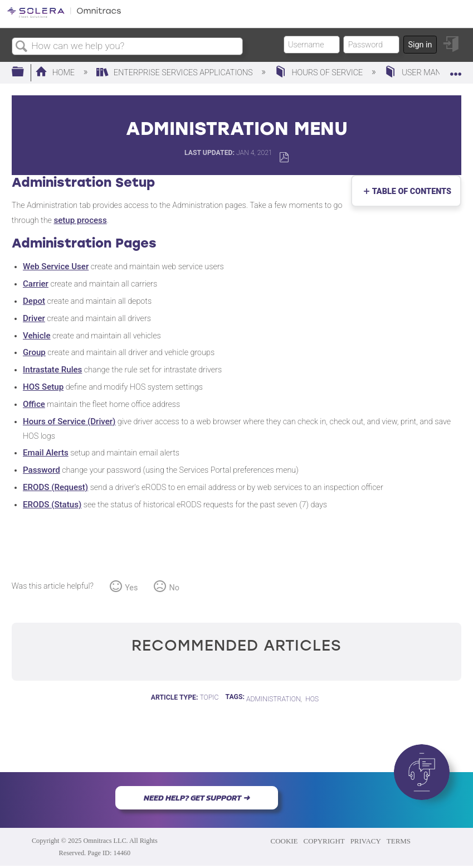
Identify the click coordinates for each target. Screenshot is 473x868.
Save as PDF (284, 157)
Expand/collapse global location (456, 69)
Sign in (420, 45)
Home (56, 73)
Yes (131, 588)
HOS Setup (43, 387)
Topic (209, 697)
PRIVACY (366, 841)
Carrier (36, 284)
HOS (312, 699)
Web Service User (56, 266)
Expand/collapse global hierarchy (25, 72)
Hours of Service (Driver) (69, 421)
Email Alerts (46, 453)
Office (34, 404)
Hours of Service (320, 73)
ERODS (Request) (55, 487)
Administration (274, 699)
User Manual (421, 73)
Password (42, 470)
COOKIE (284, 841)
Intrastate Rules (52, 370)
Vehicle (37, 336)
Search (22, 47)
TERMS (399, 841)
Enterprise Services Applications (175, 73)
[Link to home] (64, 16)
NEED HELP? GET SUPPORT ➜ (197, 798)
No (174, 588)
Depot (34, 301)
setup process (80, 220)
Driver (34, 318)
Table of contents (409, 191)
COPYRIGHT (324, 841)
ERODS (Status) (52, 505)
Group (34, 352)
